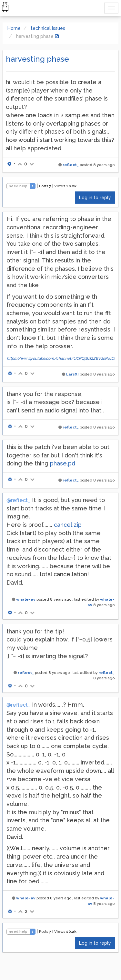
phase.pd (63, 463)
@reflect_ (18, 500)
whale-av (26, 599)
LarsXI (72, 374)
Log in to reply (95, 198)
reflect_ (71, 165)
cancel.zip (68, 525)
